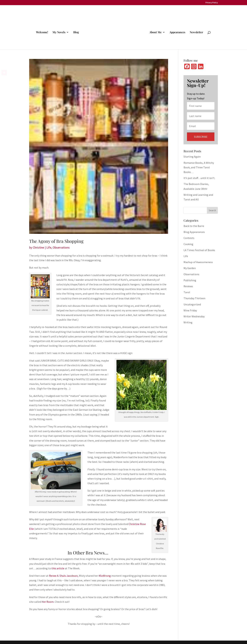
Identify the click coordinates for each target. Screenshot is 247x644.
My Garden (190, 268)
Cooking (188, 244)
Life (49, 247)
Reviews (188, 286)
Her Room (48, 602)
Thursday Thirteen (194, 298)
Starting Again (192, 157)
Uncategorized (192, 304)
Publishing (190, 280)
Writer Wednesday (194, 316)
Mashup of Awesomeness (198, 262)
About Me (155, 32)
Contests (189, 238)
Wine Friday (190, 310)
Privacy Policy (212, 3)
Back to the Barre (194, 226)
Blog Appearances (194, 232)
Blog (77, 32)
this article (58, 568)
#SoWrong (105, 576)
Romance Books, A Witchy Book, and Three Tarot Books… (199, 167)
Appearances (177, 32)
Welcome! (43, 32)
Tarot (187, 292)
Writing (188, 322)
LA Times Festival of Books (199, 250)
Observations (61, 247)
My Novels (59, 32)
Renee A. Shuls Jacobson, (64, 576)
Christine (38, 247)
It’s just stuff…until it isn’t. (199, 178)
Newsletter (196, 32)
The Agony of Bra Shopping (56, 241)
